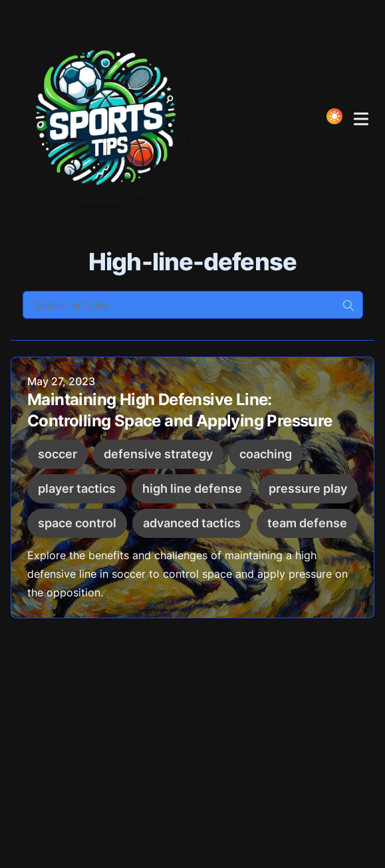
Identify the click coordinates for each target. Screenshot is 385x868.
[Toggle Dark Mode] (334, 116)
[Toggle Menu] (361, 116)
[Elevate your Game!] (104, 116)
